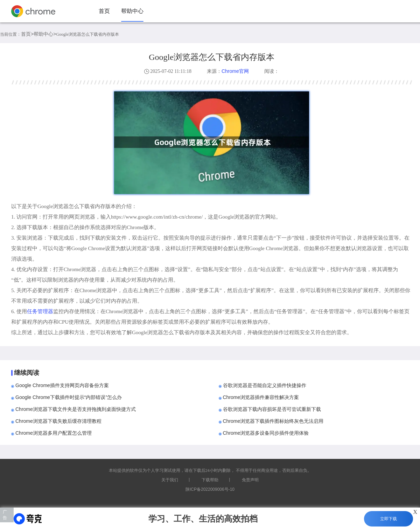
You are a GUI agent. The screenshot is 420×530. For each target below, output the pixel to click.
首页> (27, 34)
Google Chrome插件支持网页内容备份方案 (62, 385)
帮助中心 (132, 11)
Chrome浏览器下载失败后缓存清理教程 (58, 421)
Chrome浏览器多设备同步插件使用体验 (266, 433)
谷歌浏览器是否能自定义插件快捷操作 (265, 385)
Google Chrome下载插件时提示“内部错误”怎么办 (69, 397)
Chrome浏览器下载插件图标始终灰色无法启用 (273, 421)
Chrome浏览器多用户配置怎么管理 (54, 433)
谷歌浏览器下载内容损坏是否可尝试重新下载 (272, 409)
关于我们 (170, 480)
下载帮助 (210, 480)
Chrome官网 (235, 71)
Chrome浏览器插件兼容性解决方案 (261, 397)
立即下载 (388, 519)
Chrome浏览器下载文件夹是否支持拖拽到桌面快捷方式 (76, 409)
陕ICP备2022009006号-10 (210, 489)
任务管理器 (40, 311)
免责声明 (250, 480)
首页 (104, 11)
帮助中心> (45, 34)
